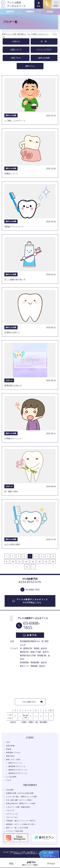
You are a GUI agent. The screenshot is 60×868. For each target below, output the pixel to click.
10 (13, 562)
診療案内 (30, 12)
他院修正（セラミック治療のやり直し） (21, 824)
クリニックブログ (44, 50)
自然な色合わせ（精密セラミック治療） (21, 804)
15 (46, 562)
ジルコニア (10, 810)
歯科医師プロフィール (17, 766)
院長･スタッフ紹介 (13, 760)
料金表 (50, 12)
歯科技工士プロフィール (18, 770)
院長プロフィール (15, 763)
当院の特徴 (10, 746)
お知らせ (16, 41)
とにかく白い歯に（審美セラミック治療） (22, 797)
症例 (45, 41)
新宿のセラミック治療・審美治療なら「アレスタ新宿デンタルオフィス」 (25, 34)
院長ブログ (16, 58)
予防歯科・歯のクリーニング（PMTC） (21, 821)
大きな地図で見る (29, 702)
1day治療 (10, 790)
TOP (8, 742)
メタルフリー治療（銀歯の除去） (19, 807)
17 (27, 567)
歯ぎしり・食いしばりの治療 (17, 828)
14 (40, 562)
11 (20, 562)
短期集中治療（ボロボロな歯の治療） (20, 793)
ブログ (9, 780)
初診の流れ (10, 756)
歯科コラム (30, 66)
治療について (16, 50)
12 (26, 562)
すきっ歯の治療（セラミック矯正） (20, 800)
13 (33, 562)
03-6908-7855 (32, 626)
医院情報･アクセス (13, 753)
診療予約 (10, 12)
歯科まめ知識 (44, 58)
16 (53, 562)
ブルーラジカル (12, 817)
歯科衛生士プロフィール (18, 773)
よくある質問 (11, 777)
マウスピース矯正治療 (15, 831)
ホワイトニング (12, 814)
